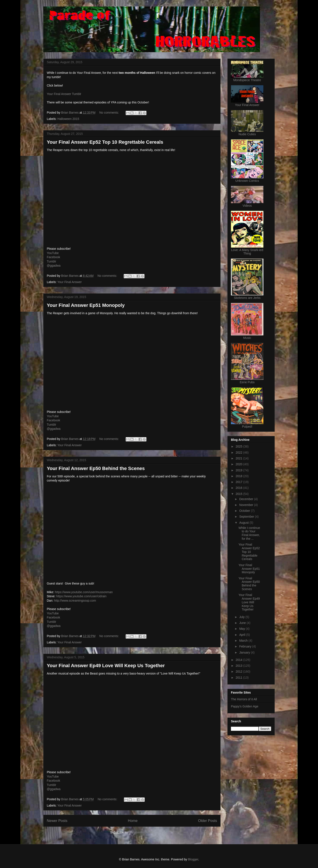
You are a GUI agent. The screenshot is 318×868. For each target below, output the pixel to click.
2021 (239, 458)
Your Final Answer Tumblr (64, 94)
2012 (239, 672)
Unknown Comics (247, 181)
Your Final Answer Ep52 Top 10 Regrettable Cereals (105, 142)
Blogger (193, 859)
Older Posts (208, 821)
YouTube (53, 253)
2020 (239, 464)
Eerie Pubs (247, 382)
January (245, 652)
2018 (239, 476)
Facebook (53, 257)
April (243, 635)
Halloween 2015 (68, 119)
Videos (247, 206)
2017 (239, 482)
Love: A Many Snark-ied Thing (247, 252)
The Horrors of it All (244, 699)
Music (247, 338)
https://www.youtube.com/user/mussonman (84, 592)
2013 (239, 666)
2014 (239, 660)
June (243, 623)
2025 (239, 446)
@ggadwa (54, 266)
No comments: (109, 113)
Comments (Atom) (141, 832)
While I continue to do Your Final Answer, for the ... (249, 533)
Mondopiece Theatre (247, 80)
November (247, 505)
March (244, 641)
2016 (239, 488)
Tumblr (51, 261)
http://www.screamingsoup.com (75, 601)
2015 (239, 494)
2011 (239, 678)
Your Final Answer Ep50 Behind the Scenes (96, 468)
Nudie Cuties (247, 134)
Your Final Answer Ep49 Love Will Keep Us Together (106, 666)
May (242, 629)
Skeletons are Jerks (247, 298)
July (242, 617)
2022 (239, 453)
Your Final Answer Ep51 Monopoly (86, 305)
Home (133, 821)
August (244, 523)
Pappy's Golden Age (245, 706)
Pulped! (247, 427)
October (245, 511)
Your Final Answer (70, 282)
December (247, 499)
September (247, 517)
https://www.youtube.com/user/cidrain (81, 596)
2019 (239, 470)
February (246, 646)
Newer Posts (57, 821)
